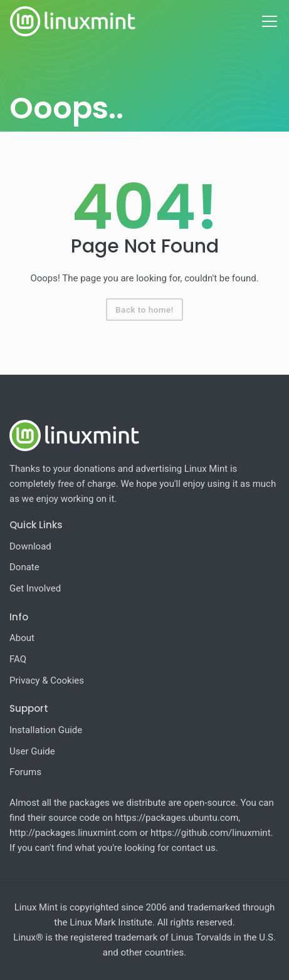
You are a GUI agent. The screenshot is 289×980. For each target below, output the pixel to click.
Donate (24, 567)
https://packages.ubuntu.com (177, 818)
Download (30, 546)
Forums (25, 772)
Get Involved (35, 588)
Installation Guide (46, 730)
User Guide (32, 751)
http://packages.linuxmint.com (73, 833)
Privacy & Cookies (47, 680)
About (22, 638)
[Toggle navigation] (270, 21)
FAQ (18, 659)
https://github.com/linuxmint (211, 833)
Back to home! (144, 310)
